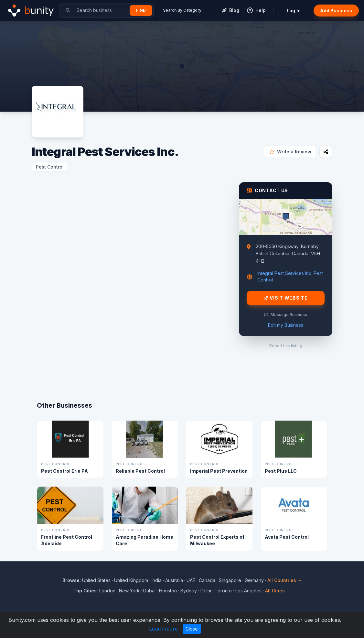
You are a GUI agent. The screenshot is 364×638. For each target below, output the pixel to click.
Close (192, 629)
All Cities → (278, 591)
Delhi (206, 591)
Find (141, 10)
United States (96, 580)
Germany (254, 580)
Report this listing (286, 346)
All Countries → (285, 580)
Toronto (223, 591)
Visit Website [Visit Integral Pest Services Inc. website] (286, 298)
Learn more (163, 629)
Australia (174, 580)
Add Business (336, 11)
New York (129, 591)
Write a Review (290, 152)
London (107, 591)
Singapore (230, 580)
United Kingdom (131, 580)
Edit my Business (286, 325)
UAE (191, 580)
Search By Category (182, 10)
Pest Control (50, 167)
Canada (207, 580)
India (157, 580)
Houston (168, 591)
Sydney (189, 591)
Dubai (149, 591)
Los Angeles (248, 591)
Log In (294, 11)
